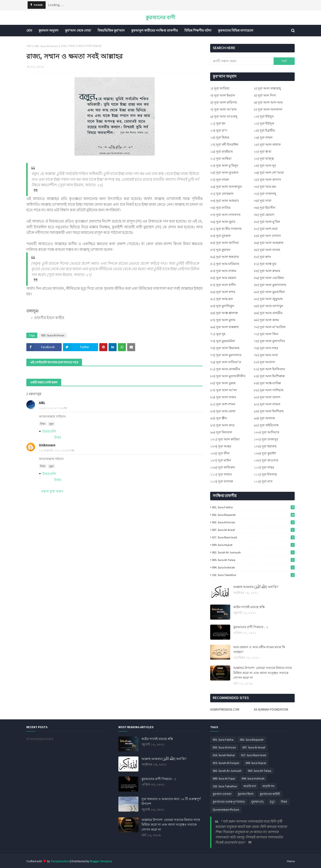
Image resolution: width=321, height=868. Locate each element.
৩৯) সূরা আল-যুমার (223, 222)
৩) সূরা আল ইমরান (223, 95)
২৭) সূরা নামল (220, 180)
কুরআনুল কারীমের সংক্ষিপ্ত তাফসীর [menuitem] (154, 30)
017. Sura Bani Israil (253, 537)
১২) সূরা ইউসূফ (264, 123)
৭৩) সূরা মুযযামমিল (223, 341)
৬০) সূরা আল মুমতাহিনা (269, 292)
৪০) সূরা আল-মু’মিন (267, 222)
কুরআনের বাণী (160, 17)
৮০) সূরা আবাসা (264, 362)
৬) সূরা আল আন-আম (268, 102)
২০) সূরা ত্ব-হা (263, 152)
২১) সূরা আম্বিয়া (221, 159)
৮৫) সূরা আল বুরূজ (223, 383)
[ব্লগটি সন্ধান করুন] (242, 61)
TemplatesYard (60, 861)
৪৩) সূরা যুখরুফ (220, 236)
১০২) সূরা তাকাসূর (266, 439)
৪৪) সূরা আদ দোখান (267, 236)
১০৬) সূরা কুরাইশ (265, 453)
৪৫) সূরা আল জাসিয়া (225, 243)
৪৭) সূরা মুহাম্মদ (220, 250)
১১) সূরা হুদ (218, 123)
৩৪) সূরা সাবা (263, 201)
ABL (42, 403)
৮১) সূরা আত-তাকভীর (225, 369)
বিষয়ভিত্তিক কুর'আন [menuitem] (111, 30)
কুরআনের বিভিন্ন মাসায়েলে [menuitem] (236, 30)
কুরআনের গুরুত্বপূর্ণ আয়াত (229, 802)
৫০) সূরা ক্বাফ (262, 257)
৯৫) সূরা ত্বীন (219, 418)
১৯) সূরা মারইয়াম (221, 152)
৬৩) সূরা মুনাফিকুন (222, 306)
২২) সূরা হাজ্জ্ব (264, 159)
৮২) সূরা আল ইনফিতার (269, 369)
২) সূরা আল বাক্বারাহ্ (267, 88)
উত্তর (43, 424)
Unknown (47, 445)
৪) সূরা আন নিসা (265, 95)
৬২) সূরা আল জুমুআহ (268, 299)
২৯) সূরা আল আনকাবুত (226, 187)
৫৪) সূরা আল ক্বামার (267, 271)
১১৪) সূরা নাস (263, 481)
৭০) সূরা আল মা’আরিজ (270, 327)
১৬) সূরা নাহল (263, 137)
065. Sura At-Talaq (253, 560)
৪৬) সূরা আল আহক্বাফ (269, 243)
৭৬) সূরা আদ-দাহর (266, 348)
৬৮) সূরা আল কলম (266, 320)
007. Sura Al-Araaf (253, 530)
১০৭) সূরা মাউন (221, 460)
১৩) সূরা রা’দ (219, 130)
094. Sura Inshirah (253, 567)
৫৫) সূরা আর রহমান (223, 278)
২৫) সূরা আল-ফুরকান (224, 173)
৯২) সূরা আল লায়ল (267, 404)
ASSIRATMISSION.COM (225, 709)
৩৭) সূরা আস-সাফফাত (225, 215)
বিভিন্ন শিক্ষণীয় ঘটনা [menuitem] (198, 30)
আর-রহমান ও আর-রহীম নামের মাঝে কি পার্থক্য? (259, 649)
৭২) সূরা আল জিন (266, 334)
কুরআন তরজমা (222, 794)
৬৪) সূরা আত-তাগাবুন (268, 306)
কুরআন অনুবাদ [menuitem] (49, 30)
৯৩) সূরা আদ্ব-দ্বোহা (223, 411)
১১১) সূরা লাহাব (221, 474)
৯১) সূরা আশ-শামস (223, 404)
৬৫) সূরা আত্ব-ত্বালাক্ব (224, 313)
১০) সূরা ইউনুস (264, 116)
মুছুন (51, 424)
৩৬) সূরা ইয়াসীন (265, 208)
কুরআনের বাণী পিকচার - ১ (251, 627)
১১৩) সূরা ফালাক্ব (222, 481)
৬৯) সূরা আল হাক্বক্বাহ (224, 327)
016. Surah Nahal (224, 755)
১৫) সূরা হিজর (220, 137)
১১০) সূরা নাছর (264, 467)
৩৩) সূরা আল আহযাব (224, 201)
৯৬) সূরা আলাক (264, 418)
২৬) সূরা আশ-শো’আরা (269, 173)
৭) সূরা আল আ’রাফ (223, 109)
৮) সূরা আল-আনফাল (268, 109)
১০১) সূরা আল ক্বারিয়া (225, 439)
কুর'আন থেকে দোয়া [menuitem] (78, 30)
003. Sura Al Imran (46, 46)
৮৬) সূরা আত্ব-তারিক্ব (267, 383)
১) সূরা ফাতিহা (220, 88)
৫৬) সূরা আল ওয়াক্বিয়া (269, 278)
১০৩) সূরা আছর (221, 446)
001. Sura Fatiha (253, 507)
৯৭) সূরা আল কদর (222, 425)
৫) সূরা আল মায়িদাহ (224, 102)
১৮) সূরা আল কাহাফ (267, 144)
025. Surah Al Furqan (226, 763)
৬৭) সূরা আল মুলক (223, 320)
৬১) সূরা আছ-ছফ (222, 299)
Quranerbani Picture (226, 809)
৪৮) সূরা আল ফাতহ (267, 250)
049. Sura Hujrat (253, 545)
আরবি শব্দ (268, 786)
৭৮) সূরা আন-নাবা (266, 355)
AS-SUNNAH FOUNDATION (271, 709)
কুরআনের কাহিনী (270, 794)
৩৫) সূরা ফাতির (220, 208)
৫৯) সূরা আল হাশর (223, 292)
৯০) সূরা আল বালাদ (267, 397)
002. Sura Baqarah (253, 515)
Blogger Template (101, 861)
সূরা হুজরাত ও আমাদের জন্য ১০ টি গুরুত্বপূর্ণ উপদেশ (171, 801)
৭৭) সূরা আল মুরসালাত (226, 355)
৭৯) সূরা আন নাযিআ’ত (226, 362)
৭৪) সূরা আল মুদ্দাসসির (269, 341)
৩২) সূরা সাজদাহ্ (265, 194)
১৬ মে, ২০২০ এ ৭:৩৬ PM (53, 408)
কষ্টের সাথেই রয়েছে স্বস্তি (249, 607)
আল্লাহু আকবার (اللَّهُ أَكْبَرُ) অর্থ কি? (256, 587)
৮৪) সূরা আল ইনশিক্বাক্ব (269, 376)
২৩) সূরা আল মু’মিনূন (224, 166)
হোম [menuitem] (29, 30)
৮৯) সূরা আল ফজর (223, 397)
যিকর (284, 802)
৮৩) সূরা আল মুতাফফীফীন (228, 376)
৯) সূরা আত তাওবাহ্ (224, 116)
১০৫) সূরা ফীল (220, 453)
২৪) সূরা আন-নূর (265, 166)
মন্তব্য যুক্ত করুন (52, 491)
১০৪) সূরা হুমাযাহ (265, 446)
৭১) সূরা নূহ (218, 334)
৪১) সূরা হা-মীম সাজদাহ (226, 229)
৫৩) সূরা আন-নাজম (223, 271)
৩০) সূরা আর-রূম (265, 187)
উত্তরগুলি (49, 431)
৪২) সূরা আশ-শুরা (266, 229)
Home (291, 861)
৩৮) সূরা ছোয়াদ (264, 215)
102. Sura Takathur (253, 575)
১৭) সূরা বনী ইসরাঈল (224, 144)
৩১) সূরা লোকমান (222, 194)
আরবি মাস (250, 786)
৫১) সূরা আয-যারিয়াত (225, 264)
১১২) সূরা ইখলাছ (265, 474)
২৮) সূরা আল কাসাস (267, 180)
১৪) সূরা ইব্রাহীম (264, 130)
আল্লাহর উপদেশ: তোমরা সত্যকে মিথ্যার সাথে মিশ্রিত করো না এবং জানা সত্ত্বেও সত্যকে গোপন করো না (262, 673)
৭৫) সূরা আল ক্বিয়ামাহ (225, 348)
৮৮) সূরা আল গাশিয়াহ (269, 390)
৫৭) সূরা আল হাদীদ (223, 285)
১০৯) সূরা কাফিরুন (223, 467)
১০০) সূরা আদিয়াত (267, 432)
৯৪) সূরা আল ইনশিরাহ (269, 411)
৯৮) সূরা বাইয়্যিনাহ (266, 425)
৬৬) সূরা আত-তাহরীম (268, 313)
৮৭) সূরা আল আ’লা (224, 390)
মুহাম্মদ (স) (257, 802)
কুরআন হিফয (246, 794)
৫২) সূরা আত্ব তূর (265, 264)
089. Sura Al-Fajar (224, 778)
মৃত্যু (272, 802)
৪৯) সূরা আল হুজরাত (225, 257)
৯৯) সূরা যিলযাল (221, 432)
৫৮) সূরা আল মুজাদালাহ (270, 285)
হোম (29, 46)
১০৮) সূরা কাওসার (266, 460)
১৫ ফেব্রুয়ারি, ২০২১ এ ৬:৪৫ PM (57, 450)
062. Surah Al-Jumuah (253, 552)
